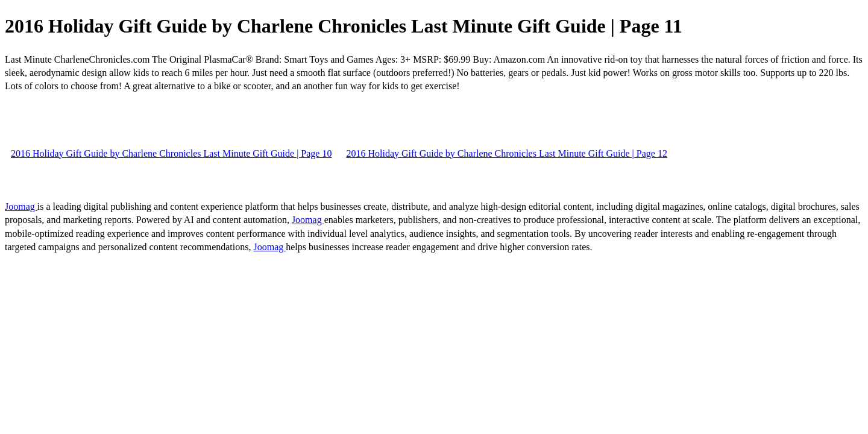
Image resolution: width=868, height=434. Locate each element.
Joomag (21, 206)
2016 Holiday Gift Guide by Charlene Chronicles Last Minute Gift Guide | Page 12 (506, 153)
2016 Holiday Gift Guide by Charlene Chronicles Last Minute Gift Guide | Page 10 (171, 153)
